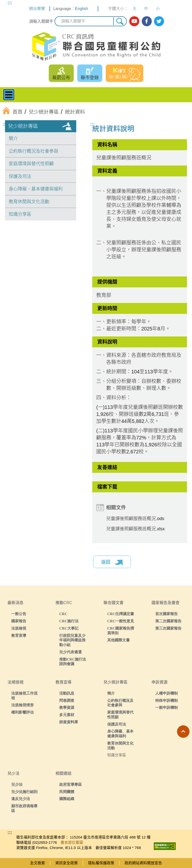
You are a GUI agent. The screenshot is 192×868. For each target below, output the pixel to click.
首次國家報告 (166, 614)
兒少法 (17, 784)
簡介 (13, 138)
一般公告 (19, 614)
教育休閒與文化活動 (29, 202)
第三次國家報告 (168, 628)
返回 (112, 563)
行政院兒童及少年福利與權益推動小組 (72, 640)
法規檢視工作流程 (24, 696)
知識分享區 (20, 214)
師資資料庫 (69, 722)
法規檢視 (19, 628)
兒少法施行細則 (24, 792)
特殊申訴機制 (166, 700)
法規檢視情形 (22, 705)
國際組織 (67, 799)
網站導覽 (37, 9)
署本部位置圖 (72, 842)
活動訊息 (67, 693)
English (81, 9)
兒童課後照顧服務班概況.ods (135, 519)
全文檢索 (37, 863)
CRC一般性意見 (121, 621)
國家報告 (19, 621)
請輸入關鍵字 (41, 21)
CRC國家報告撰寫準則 (121, 631)
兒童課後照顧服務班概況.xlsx (135, 529)
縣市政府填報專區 (24, 808)
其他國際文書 (118, 640)
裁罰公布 (61, 78)
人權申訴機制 (166, 693)
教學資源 (67, 707)
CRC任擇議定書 (121, 614)
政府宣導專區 (70, 784)
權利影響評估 (22, 712)
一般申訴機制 (166, 707)
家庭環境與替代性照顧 (31, 164)
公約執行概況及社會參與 (33, 151)
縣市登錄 (90, 78)
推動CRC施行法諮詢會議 (73, 662)
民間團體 (67, 792)
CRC (63, 614)
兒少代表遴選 (70, 652)
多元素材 (67, 715)
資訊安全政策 (66, 863)
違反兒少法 (21, 799)
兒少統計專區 (23, 126)
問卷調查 (67, 700)
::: (10, 3)
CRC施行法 (69, 621)
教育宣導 (19, 635)
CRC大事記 (69, 628)
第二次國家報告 (168, 621)
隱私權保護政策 (101, 863)
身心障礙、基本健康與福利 (36, 189)
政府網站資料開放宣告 (143, 863)
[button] (183, 732)
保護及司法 (20, 176)
